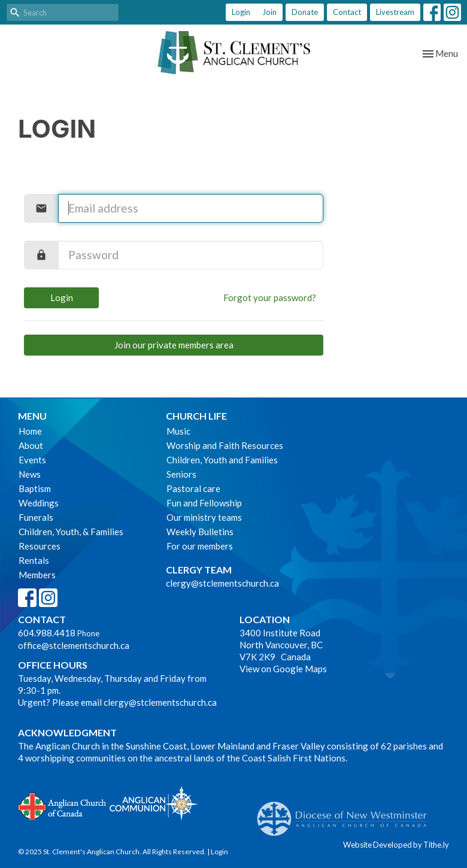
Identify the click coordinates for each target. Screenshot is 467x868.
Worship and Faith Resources (225, 445)
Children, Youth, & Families (71, 532)
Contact (347, 12)
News (30, 474)
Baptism (35, 488)
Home (30, 431)
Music (178, 431)
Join (269, 12)
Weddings (39, 503)
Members (37, 575)
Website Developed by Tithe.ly (396, 845)
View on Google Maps (283, 669)
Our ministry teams (204, 517)
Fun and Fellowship (204, 503)
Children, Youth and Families (222, 460)
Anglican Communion (154, 803)
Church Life (196, 416)
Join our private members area (174, 345)
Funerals (36, 517)
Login (241, 12)
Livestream (395, 12)
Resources (40, 546)
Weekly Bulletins (200, 532)
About (31, 445)
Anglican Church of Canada (63, 805)
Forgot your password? (270, 298)
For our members (200, 546)
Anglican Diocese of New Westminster (346, 813)
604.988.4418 (47, 633)
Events (32, 460)
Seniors (181, 474)
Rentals (34, 560)
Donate (305, 12)
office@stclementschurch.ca (74, 645)
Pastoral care (193, 488)
